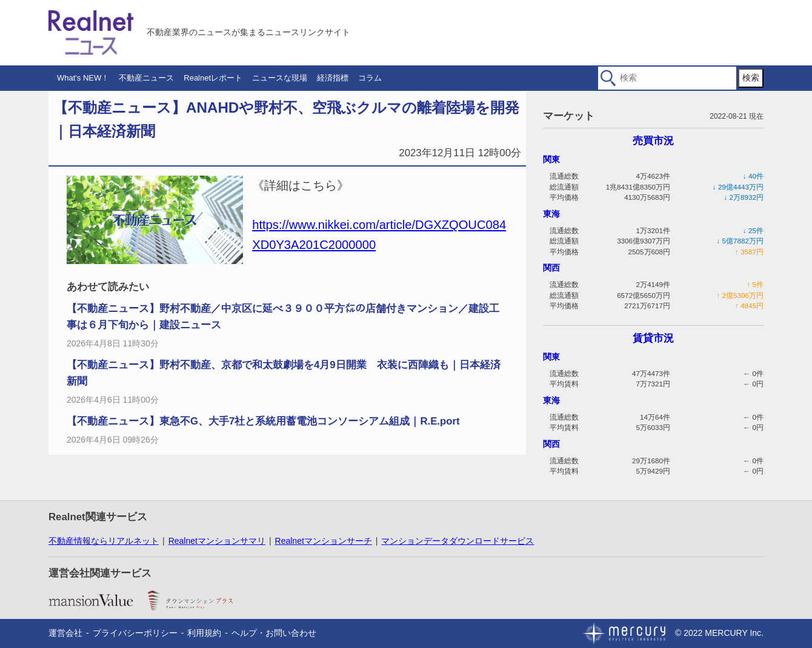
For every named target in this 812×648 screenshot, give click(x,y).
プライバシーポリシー (135, 633)
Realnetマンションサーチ (324, 541)
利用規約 (204, 633)
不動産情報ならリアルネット (104, 541)
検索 (751, 78)
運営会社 (65, 633)
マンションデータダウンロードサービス (458, 541)
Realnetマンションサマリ (217, 541)
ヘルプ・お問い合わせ (274, 633)
